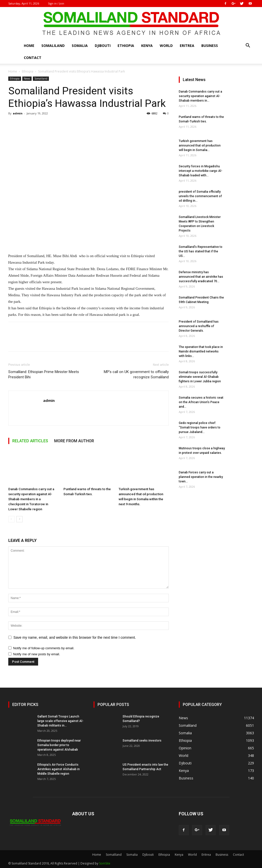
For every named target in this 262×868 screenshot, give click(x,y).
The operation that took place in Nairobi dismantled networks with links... (201, 351)
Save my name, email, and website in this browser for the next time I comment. (75, 637)
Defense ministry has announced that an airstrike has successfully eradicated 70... (201, 277)
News (27, 79)
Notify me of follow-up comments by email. (44, 648)
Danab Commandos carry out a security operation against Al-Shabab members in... (200, 96)
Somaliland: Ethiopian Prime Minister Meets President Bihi (44, 374)
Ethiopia (126, 46)
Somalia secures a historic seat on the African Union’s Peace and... (201, 402)
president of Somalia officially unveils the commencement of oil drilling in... (200, 196)
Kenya (147, 46)
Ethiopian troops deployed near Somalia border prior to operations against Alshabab (59, 745)
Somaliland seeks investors (142, 741)
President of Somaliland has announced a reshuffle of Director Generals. (199, 326)
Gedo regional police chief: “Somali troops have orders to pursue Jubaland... (200, 427)
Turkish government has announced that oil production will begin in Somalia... (200, 146)
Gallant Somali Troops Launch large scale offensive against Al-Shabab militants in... (60, 721)
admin (18, 113)
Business (210, 46)
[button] (248, 46)
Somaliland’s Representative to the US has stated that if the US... (201, 251)
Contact (33, 58)
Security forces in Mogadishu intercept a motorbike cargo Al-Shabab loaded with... (201, 171)
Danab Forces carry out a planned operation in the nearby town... (201, 477)
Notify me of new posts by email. (36, 654)
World (166, 46)
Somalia (80, 46)
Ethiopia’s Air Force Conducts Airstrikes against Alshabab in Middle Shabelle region (59, 769)
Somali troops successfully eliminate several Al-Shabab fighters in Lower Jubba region (200, 377)
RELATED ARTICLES (30, 441)
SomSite (105, 863)
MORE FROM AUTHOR (74, 441)
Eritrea (187, 46)
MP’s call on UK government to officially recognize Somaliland (136, 374)
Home (29, 46)
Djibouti (103, 46)
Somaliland (53, 46)
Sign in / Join (56, 3)
